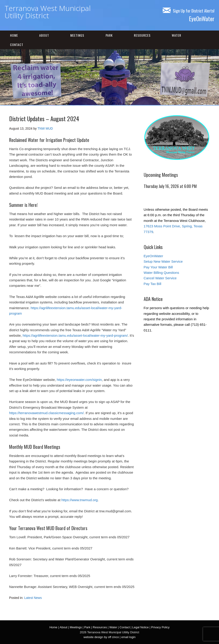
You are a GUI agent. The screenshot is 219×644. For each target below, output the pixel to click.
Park (109, 35)
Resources (142, 35)
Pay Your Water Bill (158, 267)
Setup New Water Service (163, 261)
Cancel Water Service (160, 278)
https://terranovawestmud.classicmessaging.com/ (46, 413)
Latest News (33, 598)
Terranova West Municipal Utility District (48, 12)
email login (128, 637)
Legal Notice (141, 627)
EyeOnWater (202, 19)
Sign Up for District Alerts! (189, 11)
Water (176, 35)
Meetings (77, 35)
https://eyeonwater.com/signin (79, 380)
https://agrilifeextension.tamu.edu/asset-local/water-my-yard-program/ (75, 335)
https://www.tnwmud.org (80, 500)
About (44, 35)
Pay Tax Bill (153, 284)
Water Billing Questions (161, 273)
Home (14, 35)
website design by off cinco (101, 637)
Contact (17, 45)
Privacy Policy (160, 627)
